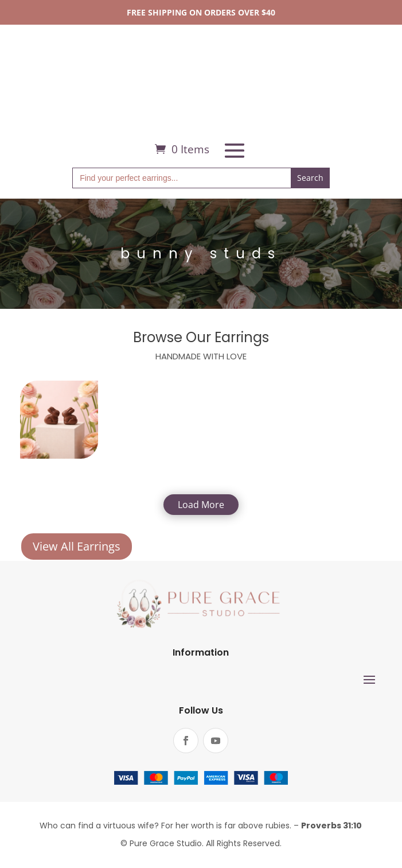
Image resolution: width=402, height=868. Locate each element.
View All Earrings (77, 546)
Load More (201, 505)
